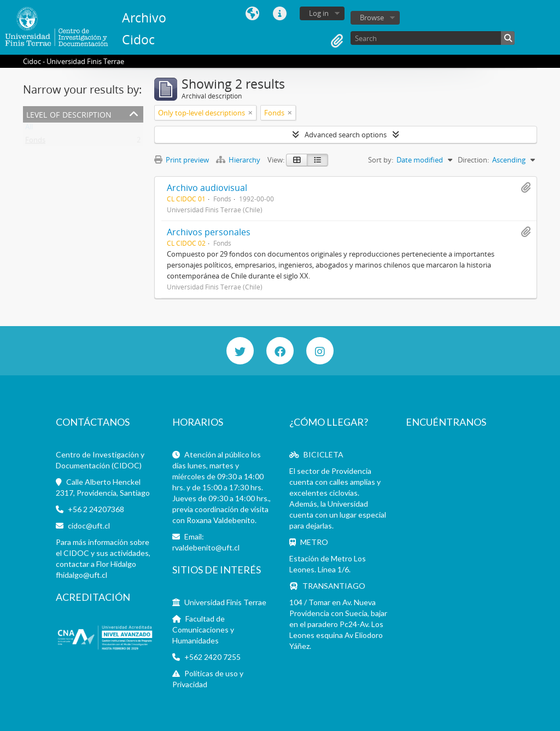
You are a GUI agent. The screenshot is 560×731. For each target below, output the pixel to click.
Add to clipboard (526, 188)
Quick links (279, 14)
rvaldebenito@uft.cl (206, 547)
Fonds (35, 142)
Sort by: (381, 160)
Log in (319, 13)
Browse (372, 18)
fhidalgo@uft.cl (81, 575)
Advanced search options (346, 135)
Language (252, 14)
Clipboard (337, 41)
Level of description (69, 114)
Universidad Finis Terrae (225, 602)
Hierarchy (239, 160)
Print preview (182, 160)
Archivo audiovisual (207, 188)
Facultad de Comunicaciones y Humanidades (203, 630)
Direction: (473, 160)
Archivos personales (209, 232)
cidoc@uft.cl (89, 526)
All (29, 129)
